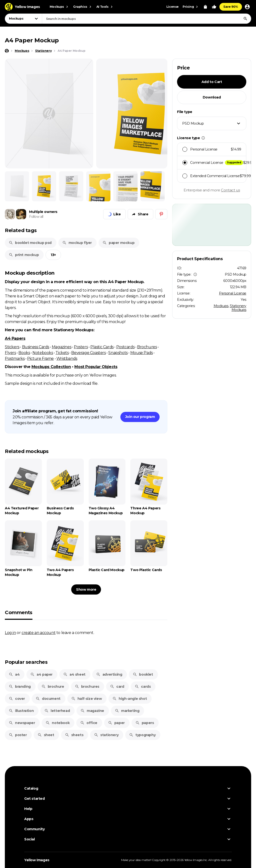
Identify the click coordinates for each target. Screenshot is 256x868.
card (117, 687)
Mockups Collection (51, 367)
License (173, 7)
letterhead (57, 711)
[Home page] (7, 51)
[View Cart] (205, 7)
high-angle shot (130, 699)
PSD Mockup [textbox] (193, 123)
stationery (106, 735)
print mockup (24, 255)
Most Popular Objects (96, 367)
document (48, 699)
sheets (74, 735)
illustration (21, 711)
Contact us (230, 190)
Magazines (62, 347)
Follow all (36, 217)
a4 (14, 674)
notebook (58, 723)
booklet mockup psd (30, 243)
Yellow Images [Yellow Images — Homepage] (37, 860)
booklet (143, 674)
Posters (81, 347)
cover (17, 699)
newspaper (22, 723)
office (89, 723)
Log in (10, 633)
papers (145, 723)
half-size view (86, 699)
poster (18, 735)
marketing (127, 711)
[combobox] (147, 19)
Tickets (62, 353)
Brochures (147, 347)
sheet (46, 735)
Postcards (125, 347)
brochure (53, 687)
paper (116, 723)
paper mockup (118, 243)
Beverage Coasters (88, 353)
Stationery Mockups (238, 308)
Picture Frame (40, 358)
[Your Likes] (214, 7)
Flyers (10, 353)
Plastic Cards (102, 347)
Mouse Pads (142, 353)
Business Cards (36, 347)
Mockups (221, 306)
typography (142, 735)
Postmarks (15, 358)
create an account (39, 633)
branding (20, 687)
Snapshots (118, 353)
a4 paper (41, 674)
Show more (86, 589)
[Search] (245, 19)
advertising (109, 674)
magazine (92, 711)
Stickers (12, 347)
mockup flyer (77, 243)
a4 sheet (74, 674)
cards (143, 687)
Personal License (233, 293)
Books (24, 353)
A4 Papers (15, 338)
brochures (87, 687)
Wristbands (67, 358)
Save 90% (231, 7)
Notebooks (43, 353)
